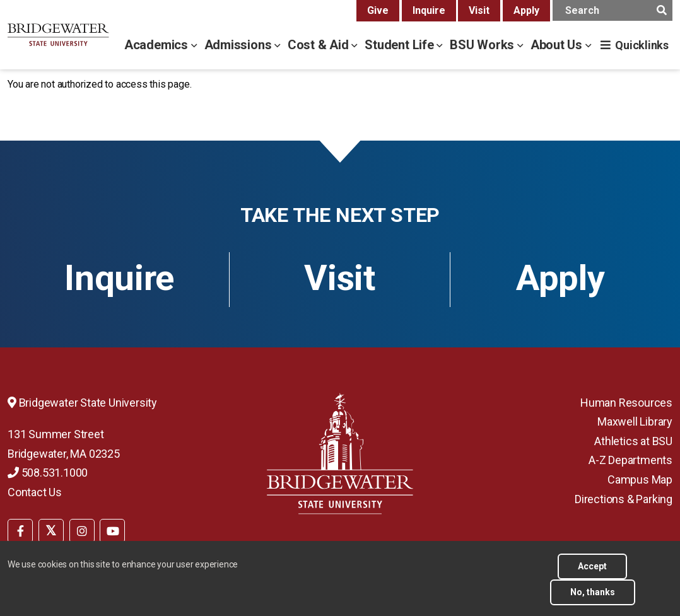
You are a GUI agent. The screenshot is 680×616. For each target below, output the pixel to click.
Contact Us (35, 492)
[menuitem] (20, 530)
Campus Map (640, 479)
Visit (479, 10)
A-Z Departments (630, 460)
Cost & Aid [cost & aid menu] (320, 45)
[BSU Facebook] (20, 531)
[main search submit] (661, 10)
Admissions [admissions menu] (240, 45)
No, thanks (593, 598)
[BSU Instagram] (82, 531)
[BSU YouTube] (112, 531)
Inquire (429, 10)
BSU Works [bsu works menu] (484, 45)
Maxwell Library (635, 421)
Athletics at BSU (633, 441)
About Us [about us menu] (558, 45)
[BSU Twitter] (51, 531)
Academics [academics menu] (158, 45)
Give (378, 10)
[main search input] (613, 10)
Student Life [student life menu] (401, 45)
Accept (592, 572)
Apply (526, 10)
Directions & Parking (624, 499)
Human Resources (626, 403)
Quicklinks (642, 45)
